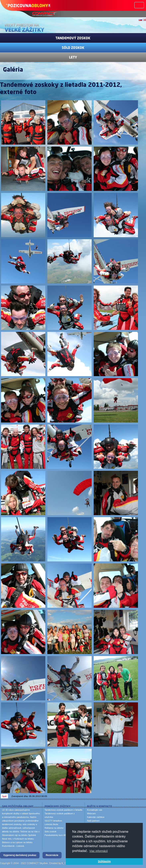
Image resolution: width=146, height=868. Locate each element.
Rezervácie (52, 855)
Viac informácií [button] (99, 851)
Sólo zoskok (73, 48)
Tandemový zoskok (73, 38)
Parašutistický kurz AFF (56, 835)
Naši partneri (93, 821)
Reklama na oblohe (54, 828)
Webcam (91, 813)
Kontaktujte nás (95, 810)
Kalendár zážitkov (96, 817)
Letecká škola (51, 824)
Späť (4, 796)
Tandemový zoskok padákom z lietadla (63, 810)
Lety (73, 57)
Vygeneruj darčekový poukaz (20, 855)
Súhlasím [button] (104, 861)
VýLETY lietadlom (53, 821)
